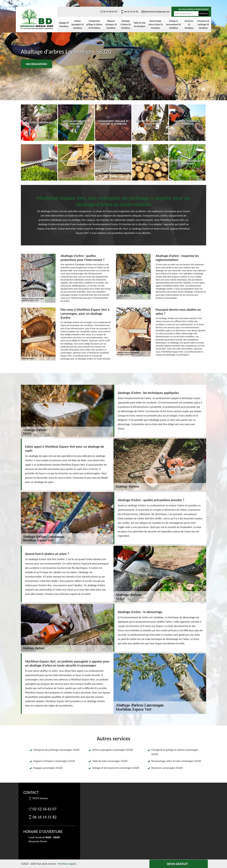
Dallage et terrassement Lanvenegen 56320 (116, 768)
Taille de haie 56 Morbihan (140, 25)
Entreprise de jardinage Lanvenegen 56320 (56, 750)
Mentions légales (67, 864)
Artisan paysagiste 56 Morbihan (78, 24)
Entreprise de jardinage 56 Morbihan (203, 24)
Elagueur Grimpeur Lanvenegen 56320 (54, 761)
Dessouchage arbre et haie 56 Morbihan (155, 24)
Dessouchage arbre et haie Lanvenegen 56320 (176, 761)
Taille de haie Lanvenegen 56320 (110, 761)
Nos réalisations (36, 64)
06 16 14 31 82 (129, 12)
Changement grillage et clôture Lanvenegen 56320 (175, 752)
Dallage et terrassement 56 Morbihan (174, 24)
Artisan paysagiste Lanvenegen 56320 (112, 750)
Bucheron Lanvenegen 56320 (167, 768)
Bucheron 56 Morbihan (189, 24)
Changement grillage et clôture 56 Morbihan (94, 24)
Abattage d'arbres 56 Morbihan (126, 24)
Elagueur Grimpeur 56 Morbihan (111, 24)
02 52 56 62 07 (109, 12)
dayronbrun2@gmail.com (156, 12)
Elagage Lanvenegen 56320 (48, 768)
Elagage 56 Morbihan (64, 25)
